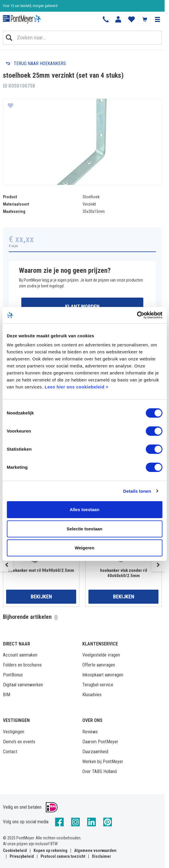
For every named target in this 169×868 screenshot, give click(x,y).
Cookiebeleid (15, 850)
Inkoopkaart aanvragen (103, 675)
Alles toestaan (85, 509)
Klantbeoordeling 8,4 (18, 6)
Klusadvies (92, 695)
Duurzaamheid (95, 752)
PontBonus (13, 675)
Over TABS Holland (100, 771)
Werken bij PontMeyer (103, 762)
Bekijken (41, 597)
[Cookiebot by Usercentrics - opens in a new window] (137, 315)
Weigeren (84, 548)
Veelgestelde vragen (101, 655)
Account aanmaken (20, 655)
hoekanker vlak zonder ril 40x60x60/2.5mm (124, 573)
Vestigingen (14, 732)
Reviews (90, 732)
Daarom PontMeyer (100, 742)
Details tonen (137, 491)
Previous (7, 565)
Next (158, 565)
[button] (157, 19)
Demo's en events (19, 742)
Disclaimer (101, 856)
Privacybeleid (22, 856)
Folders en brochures (22, 665)
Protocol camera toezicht (63, 856)
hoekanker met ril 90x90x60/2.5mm (41, 570)
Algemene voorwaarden (95, 850)
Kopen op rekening (50, 850)
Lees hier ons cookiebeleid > (77, 387)
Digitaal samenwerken (23, 685)
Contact (10, 752)
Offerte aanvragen (99, 665)
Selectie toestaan (84, 529)
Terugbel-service (98, 685)
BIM (7, 695)
